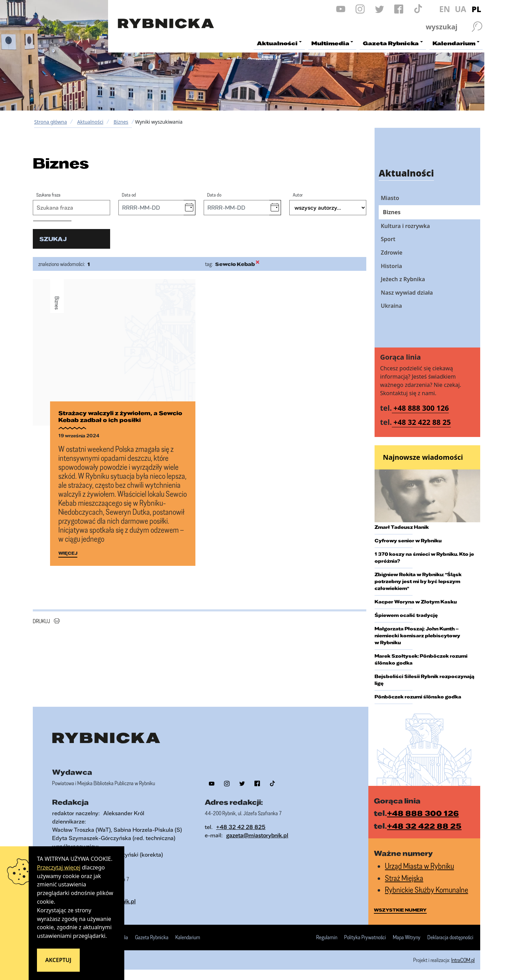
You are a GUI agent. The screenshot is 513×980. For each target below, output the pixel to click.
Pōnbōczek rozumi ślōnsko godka (418, 697)
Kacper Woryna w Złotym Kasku (416, 602)
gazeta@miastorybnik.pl (257, 835)
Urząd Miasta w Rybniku (419, 866)
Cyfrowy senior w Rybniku (408, 541)
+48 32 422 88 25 (422, 422)
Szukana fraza (48, 195)
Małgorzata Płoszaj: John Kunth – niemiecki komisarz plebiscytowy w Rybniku (417, 636)
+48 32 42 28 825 (241, 827)
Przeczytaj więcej (59, 867)
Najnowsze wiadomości (423, 457)
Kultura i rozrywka (405, 226)
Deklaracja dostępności (450, 938)
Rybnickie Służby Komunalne (427, 890)
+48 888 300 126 (421, 408)
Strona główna (51, 122)
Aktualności (90, 122)
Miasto (390, 198)
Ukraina (391, 306)
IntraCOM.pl (463, 960)
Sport (388, 239)
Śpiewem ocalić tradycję (406, 615)
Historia (391, 266)
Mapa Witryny (407, 938)
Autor (298, 195)
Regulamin (327, 938)
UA (460, 9)
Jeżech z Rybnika (403, 279)
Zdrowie (392, 253)
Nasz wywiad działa (407, 293)
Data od (129, 195)
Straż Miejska (404, 878)
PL (476, 9)
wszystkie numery (400, 910)
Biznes (121, 122)
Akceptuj (58, 960)
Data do (214, 195)
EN (445, 9)
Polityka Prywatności (365, 938)
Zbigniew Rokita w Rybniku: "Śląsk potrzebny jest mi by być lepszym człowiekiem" (418, 581)
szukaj (53, 239)
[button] (189, 208)
